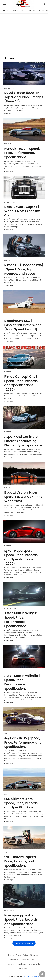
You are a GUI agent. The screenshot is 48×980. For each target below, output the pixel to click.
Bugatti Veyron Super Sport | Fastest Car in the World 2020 (23, 497)
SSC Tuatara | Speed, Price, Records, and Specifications (21, 861)
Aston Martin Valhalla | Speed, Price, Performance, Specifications (22, 682)
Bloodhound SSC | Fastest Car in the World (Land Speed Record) (23, 325)
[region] (24, 34)
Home (6, 11)
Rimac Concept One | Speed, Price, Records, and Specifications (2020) (21, 383)
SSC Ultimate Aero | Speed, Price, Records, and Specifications (21, 803)
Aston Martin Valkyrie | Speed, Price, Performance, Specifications (22, 620)
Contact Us (43, 11)
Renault (8, 144)
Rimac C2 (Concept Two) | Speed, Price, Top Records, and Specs (24, 269)
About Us (31, 11)
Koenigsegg (9, 911)
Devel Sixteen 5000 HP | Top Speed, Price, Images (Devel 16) (24, 97)
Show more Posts (23, 943)
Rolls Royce (10, 202)
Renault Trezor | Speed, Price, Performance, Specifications (22, 153)
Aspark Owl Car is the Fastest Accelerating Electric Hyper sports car (23, 441)
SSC (6, 794)
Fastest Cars (10, 88)
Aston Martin (10, 608)
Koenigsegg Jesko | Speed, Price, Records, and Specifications (21, 920)
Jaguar (8, 733)
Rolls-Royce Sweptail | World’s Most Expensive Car (23, 211)
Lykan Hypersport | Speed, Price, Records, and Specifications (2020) (21, 557)
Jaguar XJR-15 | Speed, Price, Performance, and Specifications (23, 742)
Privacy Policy (18, 11)
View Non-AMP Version (31, 976)
